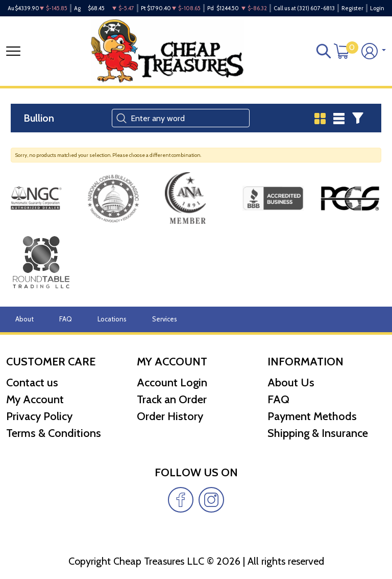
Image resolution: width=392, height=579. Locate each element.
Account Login (172, 383)
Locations (112, 319)
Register (352, 8)
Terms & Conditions (54, 433)
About (24, 319)
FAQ (66, 319)
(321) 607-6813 (316, 8)
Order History (170, 416)
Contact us (32, 383)
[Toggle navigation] (13, 51)
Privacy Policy (39, 416)
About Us (291, 383)
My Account (35, 399)
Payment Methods (312, 416)
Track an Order (172, 399)
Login (377, 8)
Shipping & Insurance (318, 433)
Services (165, 319)
